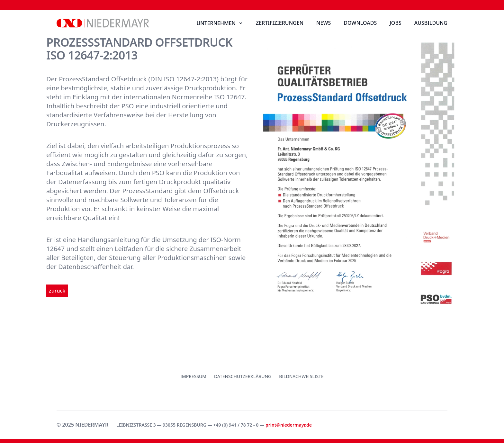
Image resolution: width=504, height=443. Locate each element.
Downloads (360, 23)
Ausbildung (431, 23)
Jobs (395, 23)
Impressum (193, 376)
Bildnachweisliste (301, 376)
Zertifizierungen (280, 23)
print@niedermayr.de (289, 425)
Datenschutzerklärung (243, 376)
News (324, 23)
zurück (57, 291)
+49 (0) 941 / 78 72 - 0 (236, 425)
